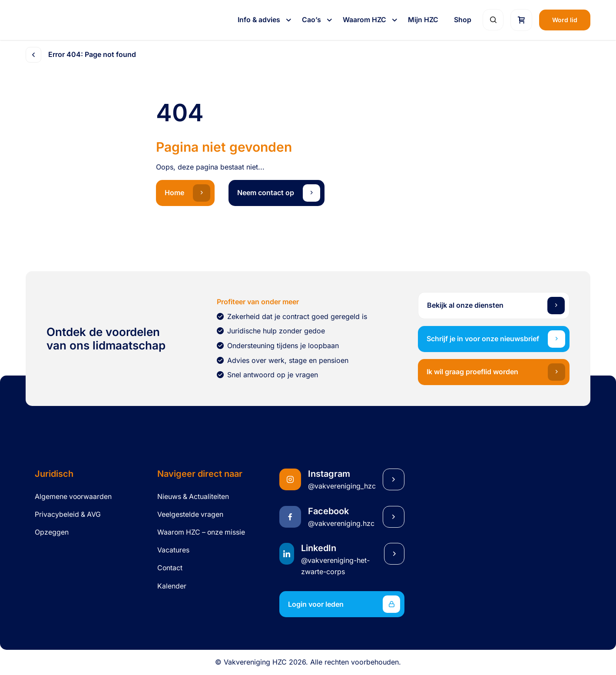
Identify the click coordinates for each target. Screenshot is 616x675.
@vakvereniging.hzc (341, 523)
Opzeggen (52, 532)
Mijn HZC (423, 20)
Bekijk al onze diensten (496, 306)
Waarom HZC (365, 20)
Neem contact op (279, 193)
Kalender (172, 586)
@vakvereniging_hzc (342, 486)
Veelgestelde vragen (190, 514)
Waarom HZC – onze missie (201, 532)
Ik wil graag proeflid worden (496, 372)
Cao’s (312, 20)
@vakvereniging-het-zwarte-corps (335, 566)
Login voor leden (344, 604)
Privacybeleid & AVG (68, 514)
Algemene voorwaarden (73, 497)
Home (187, 193)
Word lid (565, 20)
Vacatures (173, 550)
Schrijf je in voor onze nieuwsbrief (496, 339)
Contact (170, 568)
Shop (463, 20)
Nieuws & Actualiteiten (193, 497)
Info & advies (260, 20)
